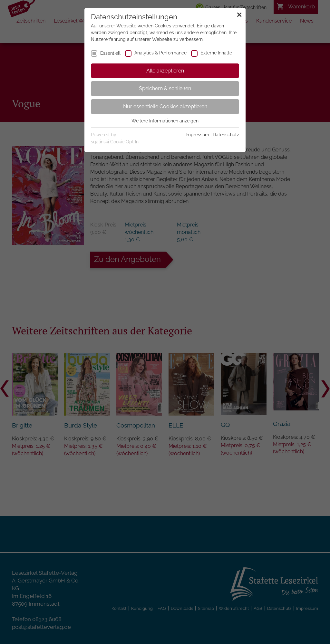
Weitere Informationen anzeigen (165, 121)
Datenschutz (226, 135)
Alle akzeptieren (165, 71)
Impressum (197, 135)
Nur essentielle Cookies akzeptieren (165, 106)
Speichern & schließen (165, 88)
